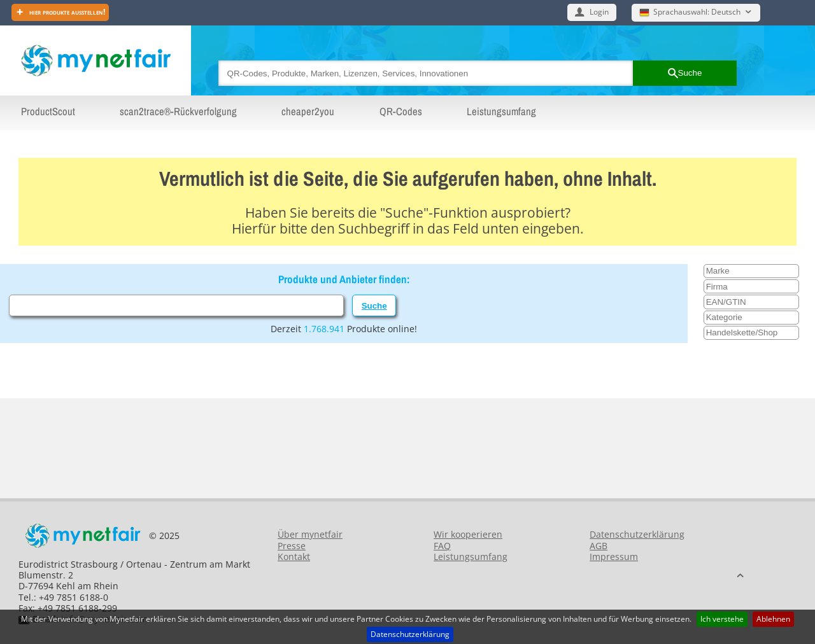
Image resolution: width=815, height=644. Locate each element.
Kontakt (294, 556)
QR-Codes (401, 111)
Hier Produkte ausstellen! (66, 12)
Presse (292, 546)
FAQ (442, 546)
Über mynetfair (310, 534)
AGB (599, 546)
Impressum (614, 556)
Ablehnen (773, 619)
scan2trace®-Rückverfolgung (178, 111)
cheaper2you (308, 111)
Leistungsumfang (501, 111)
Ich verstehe (722, 619)
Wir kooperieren (468, 534)
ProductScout (48, 111)
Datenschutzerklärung (410, 634)
